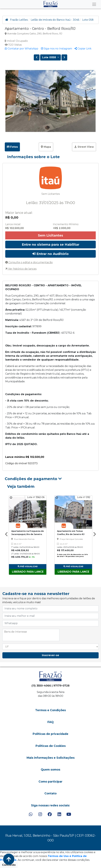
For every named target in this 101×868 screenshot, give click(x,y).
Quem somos (50, 770)
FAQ (50, 722)
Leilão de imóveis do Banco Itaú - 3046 (55, 20)
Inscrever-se (50, 655)
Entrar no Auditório (50, 254)
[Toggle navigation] (94, 4)
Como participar (50, 782)
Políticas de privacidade (50, 734)
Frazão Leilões (19, 20)
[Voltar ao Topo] (9, 859)
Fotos (12, 147)
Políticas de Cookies (51, 746)
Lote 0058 (49, 57)
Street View (84, 147)
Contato (50, 793)
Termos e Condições (50, 710)
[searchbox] (31, 632)
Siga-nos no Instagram (56, 49)
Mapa (46, 147)
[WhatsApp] (31, 814)
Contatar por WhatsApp (22, 49)
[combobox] (31, 635)
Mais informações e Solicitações (51, 758)
